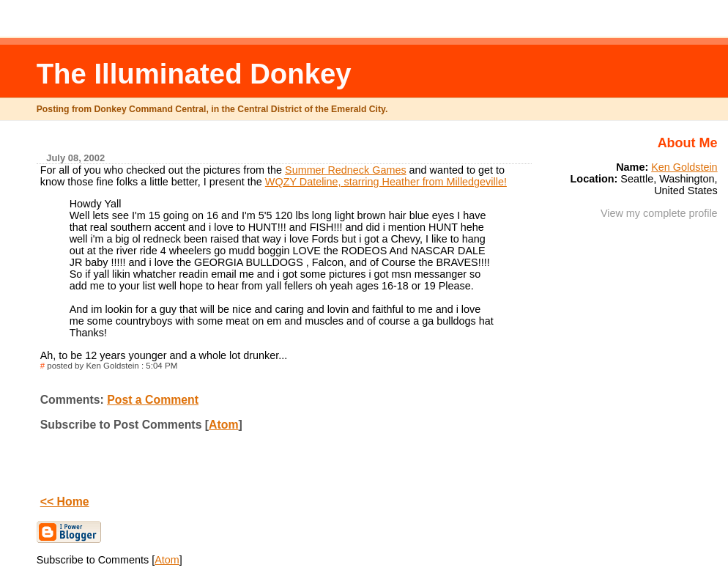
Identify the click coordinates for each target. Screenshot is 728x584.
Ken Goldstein (684, 167)
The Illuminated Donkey (194, 74)
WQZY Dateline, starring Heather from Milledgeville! (386, 182)
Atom (223, 425)
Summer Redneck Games (346, 170)
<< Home (65, 502)
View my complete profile (659, 213)
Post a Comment (153, 400)
